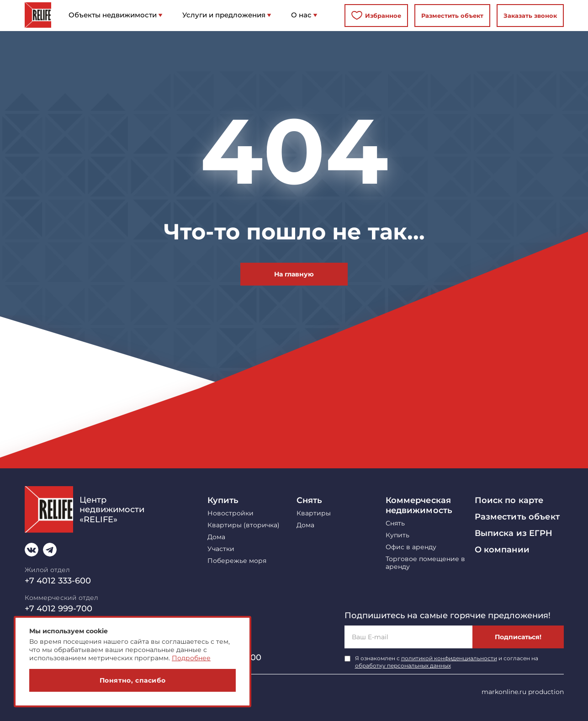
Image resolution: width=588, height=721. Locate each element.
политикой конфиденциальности (449, 658)
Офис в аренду (411, 547)
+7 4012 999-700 (59, 609)
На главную (294, 274)
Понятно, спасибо (133, 680)
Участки (221, 549)
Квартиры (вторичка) (244, 525)
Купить (223, 500)
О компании (502, 550)
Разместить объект (452, 16)
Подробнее (191, 658)
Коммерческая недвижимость (419, 505)
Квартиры (314, 513)
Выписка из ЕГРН (514, 533)
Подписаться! (518, 637)
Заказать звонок (530, 16)
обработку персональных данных (403, 665)
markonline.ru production (523, 692)
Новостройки (230, 513)
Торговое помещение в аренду (425, 563)
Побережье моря (237, 561)
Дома (216, 537)
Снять (310, 500)
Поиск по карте (509, 500)
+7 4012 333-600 (58, 581)
